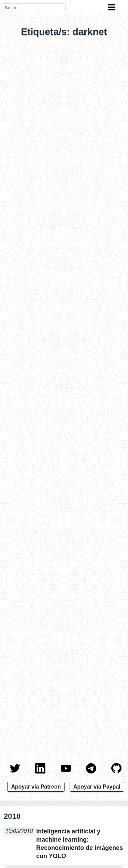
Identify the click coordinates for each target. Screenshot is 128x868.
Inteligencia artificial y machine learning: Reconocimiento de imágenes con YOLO (80, 844)
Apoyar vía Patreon (36, 787)
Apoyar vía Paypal (97, 787)
